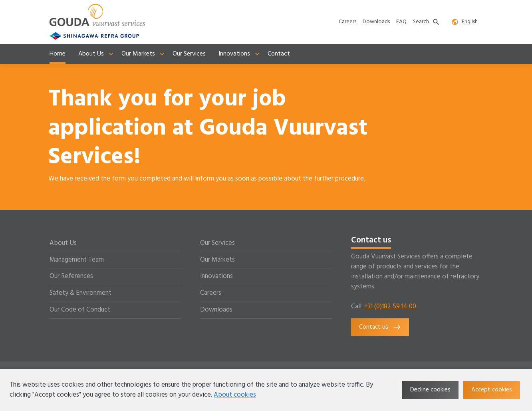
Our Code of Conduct (80, 310)
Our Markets (217, 260)
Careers (211, 293)
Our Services (217, 243)
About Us (63, 243)
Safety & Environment (80, 293)
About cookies (235, 395)
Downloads (216, 310)
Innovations (216, 276)
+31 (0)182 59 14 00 (390, 307)
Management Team (77, 260)
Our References (71, 276)
